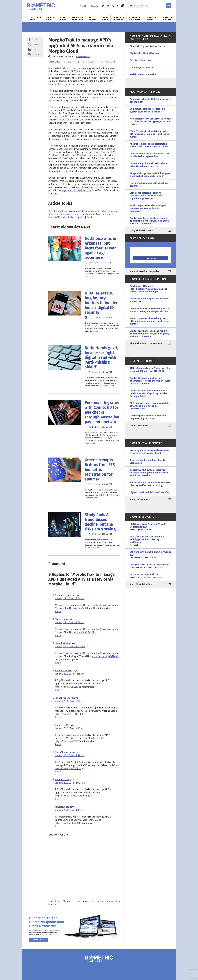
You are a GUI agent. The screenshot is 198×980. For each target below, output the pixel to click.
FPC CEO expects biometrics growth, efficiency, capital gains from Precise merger (149, 134)
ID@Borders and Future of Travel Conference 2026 (150, 527)
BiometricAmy (63, 779)
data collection (110, 211)
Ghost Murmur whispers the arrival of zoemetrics (150, 300)
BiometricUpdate (64, 595)
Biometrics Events (152, 18)
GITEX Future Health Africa (150, 576)
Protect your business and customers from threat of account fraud (150, 452)
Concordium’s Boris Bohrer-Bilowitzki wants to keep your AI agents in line (150, 310)
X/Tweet (36, 44)
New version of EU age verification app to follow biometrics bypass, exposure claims (150, 121)
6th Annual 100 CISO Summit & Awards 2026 (150, 555)
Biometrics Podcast (168, 18)
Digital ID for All (50, 18)
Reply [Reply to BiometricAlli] (58, 744)
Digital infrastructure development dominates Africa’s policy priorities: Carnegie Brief (149, 393)
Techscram (61, 619)
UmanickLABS (62, 643)
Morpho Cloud (104, 214)
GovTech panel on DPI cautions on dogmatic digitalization (148, 417)
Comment (37, 54)
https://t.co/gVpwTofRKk (68, 741)
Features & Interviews (78, 18)
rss (103, 6)
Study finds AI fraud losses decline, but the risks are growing (100, 522)
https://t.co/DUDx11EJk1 (68, 687)
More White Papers (140, 499)
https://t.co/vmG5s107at (83, 632)
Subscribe (95, 6)
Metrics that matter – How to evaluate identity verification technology (150, 484)
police (81, 217)
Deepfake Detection (140, 60)
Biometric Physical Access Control (148, 46)
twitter (113, 6)
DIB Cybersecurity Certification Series (150, 566)
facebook (118, 6)
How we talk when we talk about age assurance (149, 184)
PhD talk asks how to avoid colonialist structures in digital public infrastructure (150, 406)
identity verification (84, 214)
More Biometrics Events (142, 584)
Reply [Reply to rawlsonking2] (58, 826)
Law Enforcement (108, 62)
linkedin (108, 6)
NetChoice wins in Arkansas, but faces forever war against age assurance (100, 248)
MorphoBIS (54, 217)
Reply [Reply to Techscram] (58, 635)
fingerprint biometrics (60, 214)
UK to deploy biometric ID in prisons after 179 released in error (149, 165)
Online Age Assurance (141, 67)
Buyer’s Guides (63, 18)
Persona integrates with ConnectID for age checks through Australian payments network (102, 412)
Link (34, 49)
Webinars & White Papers (135, 18)
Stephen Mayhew (83, 57)
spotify (123, 6)
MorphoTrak (55, 68)
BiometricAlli (62, 725)
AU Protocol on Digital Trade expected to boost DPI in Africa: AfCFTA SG (150, 370)
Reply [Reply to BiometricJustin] (58, 690)
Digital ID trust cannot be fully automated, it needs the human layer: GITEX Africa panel (150, 381)
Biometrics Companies (118, 18)
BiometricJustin (64, 670)
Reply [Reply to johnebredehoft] (58, 717)
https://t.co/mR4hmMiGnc (84, 608)
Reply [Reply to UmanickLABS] (58, 663)
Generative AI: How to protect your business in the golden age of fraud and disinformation (149, 473)
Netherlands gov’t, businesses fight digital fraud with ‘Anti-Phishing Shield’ (101, 357)
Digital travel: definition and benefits (150, 492)
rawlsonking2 (62, 807)
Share (35, 39)
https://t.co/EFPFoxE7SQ (68, 796)
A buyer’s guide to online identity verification (147, 461)
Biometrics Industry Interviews (146, 343)
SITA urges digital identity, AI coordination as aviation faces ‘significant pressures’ (146, 196)
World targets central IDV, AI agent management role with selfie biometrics (148, 208)
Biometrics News (35, 18)
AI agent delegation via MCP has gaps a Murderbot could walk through (150, 175)
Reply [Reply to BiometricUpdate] (58, 611)
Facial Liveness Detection (143, 74)
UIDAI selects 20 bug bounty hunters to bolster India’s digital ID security (101, 303)
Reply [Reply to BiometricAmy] (58, 799)
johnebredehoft (64, 698)
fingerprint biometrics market (77, 190)
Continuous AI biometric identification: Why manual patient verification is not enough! (148, 289)
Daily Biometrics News (141, 231)
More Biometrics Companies (144, 271)
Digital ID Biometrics (141, 426)
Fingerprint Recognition (89, 62)
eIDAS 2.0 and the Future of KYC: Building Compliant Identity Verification (150, 541)
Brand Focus (105, 18)
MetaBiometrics (64, 752)
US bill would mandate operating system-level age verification (147, 110)
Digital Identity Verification (144, 53)
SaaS (89, 217)
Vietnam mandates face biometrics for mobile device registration (150, 155)
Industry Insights (92, 18)
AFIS (51, 211)
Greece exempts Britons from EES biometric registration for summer (100, 470)
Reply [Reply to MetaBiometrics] (58, 772)
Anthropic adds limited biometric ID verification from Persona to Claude (149, 145)
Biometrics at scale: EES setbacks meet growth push (150, 100)
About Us (84, 6)
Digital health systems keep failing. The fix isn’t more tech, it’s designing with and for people (149, 221)
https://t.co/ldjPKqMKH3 (68, 823)
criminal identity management (84, 211)
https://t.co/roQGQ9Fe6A (105, 656)
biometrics (61, 211)
